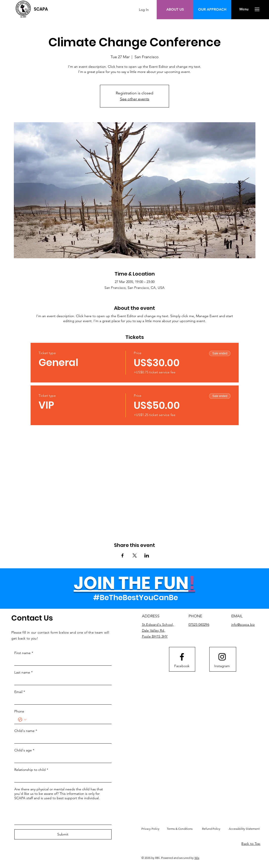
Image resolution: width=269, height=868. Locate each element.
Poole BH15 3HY (155, 636)
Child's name (26, 731)
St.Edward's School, (158, 625)
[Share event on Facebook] (123, 556)
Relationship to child (31, 770)
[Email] (61, 700)
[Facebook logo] (182, 657)
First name (24, 653)
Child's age (24, 750)
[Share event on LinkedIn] (147, 556)
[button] (244, 9)
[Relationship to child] (61, 778)
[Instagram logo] (222, 657)
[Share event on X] (135, 556)
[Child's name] (61, 739)
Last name (23, 672)
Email (20, 692)
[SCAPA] (41, 9)
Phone (19, 711)
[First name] (61, 661)
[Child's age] (61, 759)
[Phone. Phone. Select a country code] (22, 720)
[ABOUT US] (175, 10)
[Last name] (61, 681)
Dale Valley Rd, (154, 630)
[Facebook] (182, 666)
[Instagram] (222, 666)
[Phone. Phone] (68, 720)
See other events (135, 99)
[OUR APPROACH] (212, 10)
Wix (197, 858)
